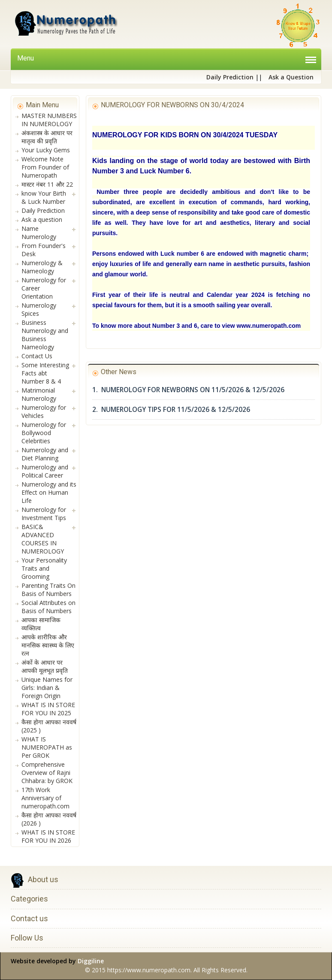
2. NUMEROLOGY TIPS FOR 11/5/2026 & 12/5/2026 (171, 410)
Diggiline (91, 961)
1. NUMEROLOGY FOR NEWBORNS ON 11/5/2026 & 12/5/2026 (188, 390)
